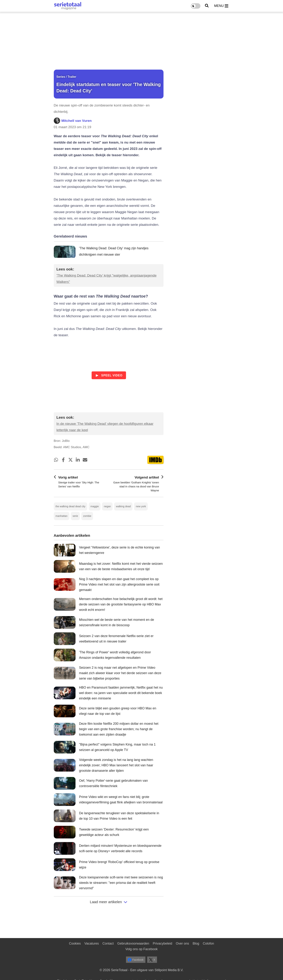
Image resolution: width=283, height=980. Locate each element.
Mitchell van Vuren (76, 121)
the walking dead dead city (71, 506)
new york (141, 506)
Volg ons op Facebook (141, 949)
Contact (108, 943)
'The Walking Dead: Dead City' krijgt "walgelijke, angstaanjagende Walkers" (107, 279)
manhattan (62, 516)
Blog (196, 943)
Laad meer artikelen (109, 902)
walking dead (123, 506)
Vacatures (92, 943)
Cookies (75, 943)
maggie (95, 506)
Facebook (136, 960)
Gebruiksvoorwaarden (133, 943)
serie (75, 516)
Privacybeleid (163, 943)
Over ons (182, 943)
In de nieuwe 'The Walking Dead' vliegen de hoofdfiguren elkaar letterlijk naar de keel (105, 427)
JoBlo (66, 441)
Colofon (208, 943)
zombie (87, 516)
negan (107, 506)
